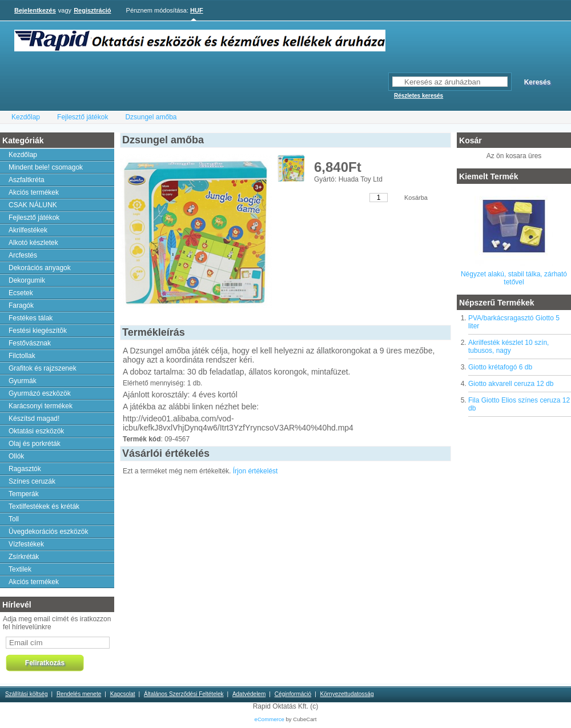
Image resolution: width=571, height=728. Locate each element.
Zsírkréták (24, 557)
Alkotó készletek (33, 243)
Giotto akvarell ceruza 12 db (511, 384)
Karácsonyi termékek (41, 406)
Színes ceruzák (32, 481)
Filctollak (22, 356)
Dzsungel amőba (151, 117)
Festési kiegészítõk (38, 331)
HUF (197, 10)
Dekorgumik (27, 280)
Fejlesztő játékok (83, 117)
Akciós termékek (34, 192)
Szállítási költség (26, 694)
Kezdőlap (26, 117)
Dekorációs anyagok (40, 268)
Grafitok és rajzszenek (43, 368)
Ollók (16, 456)
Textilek (20, 569)
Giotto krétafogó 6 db (500, 367)
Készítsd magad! (34, 419)
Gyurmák (23, 381)
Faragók (21, 305)
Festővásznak (30, 343)
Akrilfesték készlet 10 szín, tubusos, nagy (508, 347)
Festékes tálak (31, 318)
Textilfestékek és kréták (44, 506)
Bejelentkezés (35, 10)
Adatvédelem (249, 694)
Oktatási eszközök (36, 431)
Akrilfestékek (28, 230)
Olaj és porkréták (35, 444)
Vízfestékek (26, 544)
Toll (14, 519)
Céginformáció (293, 694)
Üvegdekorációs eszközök (48, 532)
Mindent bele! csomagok (46, 167)
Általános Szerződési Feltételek (184, 694)
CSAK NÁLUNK (33, 205)
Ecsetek (21, 293)
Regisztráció (92, 10)
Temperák (24, 494)
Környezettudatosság (347, 694)
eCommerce (270, 719)
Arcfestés (23, 255)
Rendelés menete (79, 694)
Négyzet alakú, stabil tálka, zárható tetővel (514, 278)
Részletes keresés (419, 96)
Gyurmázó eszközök (40, 393)
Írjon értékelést (256, 471)
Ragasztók (25, 469)
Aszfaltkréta (27, 180)
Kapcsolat (123, 694)
